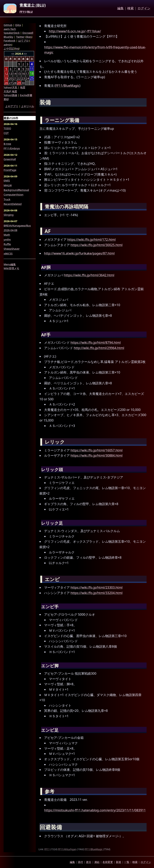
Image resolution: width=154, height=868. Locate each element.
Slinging (9, 215)
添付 (80, 862)
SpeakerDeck (12, 33)
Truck (7, 199)
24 (27, 78)
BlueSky (8, 37)
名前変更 (108, 862)
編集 (121, 8)
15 (19, 73)
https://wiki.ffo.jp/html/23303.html (97, 587)
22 (19, 78)
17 (27, 73)
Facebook (9, 41)
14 (15, 73)
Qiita (18, 25)
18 (32, 73)
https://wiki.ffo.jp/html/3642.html (89, 275)
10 (27, 69)
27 (11, 83)
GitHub (8, 25)
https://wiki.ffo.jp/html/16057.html (97, 450)
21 (15, 78)
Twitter (20, 37)
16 (23, 73)
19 (6, 78)
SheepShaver (12, 249)
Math (7, 235)
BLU (30, 12)
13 (11, 73)
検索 (131, 8)
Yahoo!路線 (10, 95)
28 (15, 83)
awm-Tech (10, 29)
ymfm (7, 240)
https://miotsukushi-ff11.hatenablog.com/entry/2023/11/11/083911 (95, 810)
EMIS (7, 181)
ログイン (144, 8)
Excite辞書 (26, 95)
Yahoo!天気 (10, 87)
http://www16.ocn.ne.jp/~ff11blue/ (75, 31)
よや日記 (9, 48)
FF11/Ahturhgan (67, 849)
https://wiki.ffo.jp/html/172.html (92, 240)
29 (19, 83)
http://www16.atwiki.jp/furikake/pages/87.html (79, 253)
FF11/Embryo (12, 148)
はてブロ (23, 41)
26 (6, 83)
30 (23, 83)
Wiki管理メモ (11, 268)
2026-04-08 (10, 230)
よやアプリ (12, 106)
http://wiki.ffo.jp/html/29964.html (99, 348)
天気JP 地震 (10, 91)
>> (25, 54)
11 (32, 69)
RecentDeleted (13, 204)
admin (8, 45)
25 (32, 78)
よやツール (28, 106)
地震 (23, 87)
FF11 (23, 12)
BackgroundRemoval (16, 190)
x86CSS (8, 254)
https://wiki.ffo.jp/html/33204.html (97, 593)
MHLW (8, 185)
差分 (89, 862)
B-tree (7, 144)
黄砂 (6, 99)
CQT (6, 133)
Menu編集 (10, 264)
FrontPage (10, 170)
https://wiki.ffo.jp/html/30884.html (97, 455)
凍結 (97, 862)
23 (23, 78)
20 (11, 78)
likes (29, 37)
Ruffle (7, 244)
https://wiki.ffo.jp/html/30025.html (97, 245)
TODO (7, 128)
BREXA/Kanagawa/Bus (17, 226)
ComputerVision (13, 195)
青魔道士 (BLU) (33, 5)
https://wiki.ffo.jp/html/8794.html (96, 343)
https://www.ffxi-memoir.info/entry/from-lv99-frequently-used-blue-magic (95, 50)
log (17, 48)
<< (13, 54)
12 (6, 73)
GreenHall (10, 159)
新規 (119, 862)
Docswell (28, 33)
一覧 (127, 862)
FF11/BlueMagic (67, 86)
